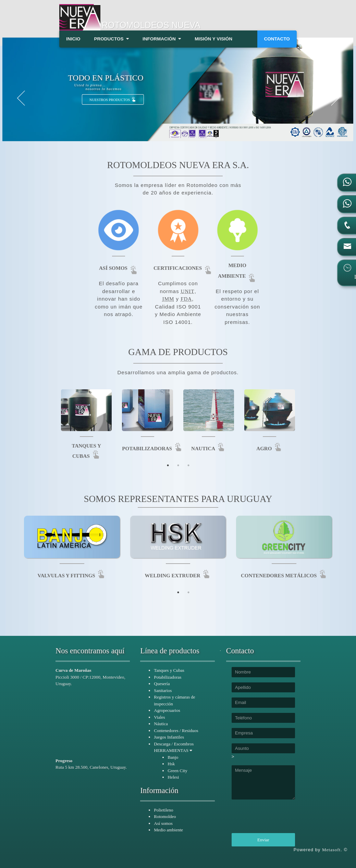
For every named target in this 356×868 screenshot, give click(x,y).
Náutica (161, 724)
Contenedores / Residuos (176, 731)
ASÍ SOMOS (119, 268)
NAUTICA (208, 449)
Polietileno (163, 810)
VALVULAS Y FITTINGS (72, 576)
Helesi (173, 777)
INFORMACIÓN (162, 39)
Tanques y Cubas (169, 670)
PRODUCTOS (111, 39)
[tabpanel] (178, 551)
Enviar (263, 840)
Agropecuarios (167, 710)
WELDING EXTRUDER (178, 576)
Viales (159, 717)
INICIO (73, 39)
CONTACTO (277, 39)
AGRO (269, 449)
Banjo (173, 757)
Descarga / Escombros (174, 744)
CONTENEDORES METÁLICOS (284, 576)
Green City (177, 771)
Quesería (162, 684)
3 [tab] (188, 465)
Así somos (163, 823)
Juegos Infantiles (169, 737)
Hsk (171, 764)
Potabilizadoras (168, 677)
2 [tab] (178, 465)
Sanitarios (163, 690)
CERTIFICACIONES (183, 268)
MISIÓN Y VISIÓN (213, 39)
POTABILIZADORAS (152, 449)
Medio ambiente (168, 830)
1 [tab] (168, 465)
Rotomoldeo (165, 816)
